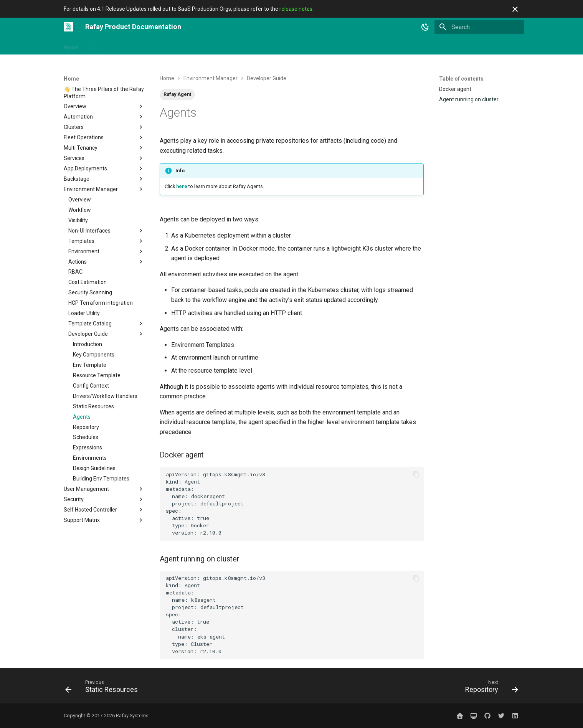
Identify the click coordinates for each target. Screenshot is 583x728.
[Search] (479, 27)
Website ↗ (446, 46)
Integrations (163, 46)
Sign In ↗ (413, 46)
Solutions (198, 46)
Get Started (125, 46)
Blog (359, 46)
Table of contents (461, 79)
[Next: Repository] (489, 688)
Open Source (235, 46)
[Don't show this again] (515, 9)
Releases (333, 46)
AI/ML (95, 46)
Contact (383, 46)
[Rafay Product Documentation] (68, 27)
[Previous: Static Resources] (104, 688)
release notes (296, 9)
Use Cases (272, 46)
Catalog (303, 46)
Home (71, 46)
